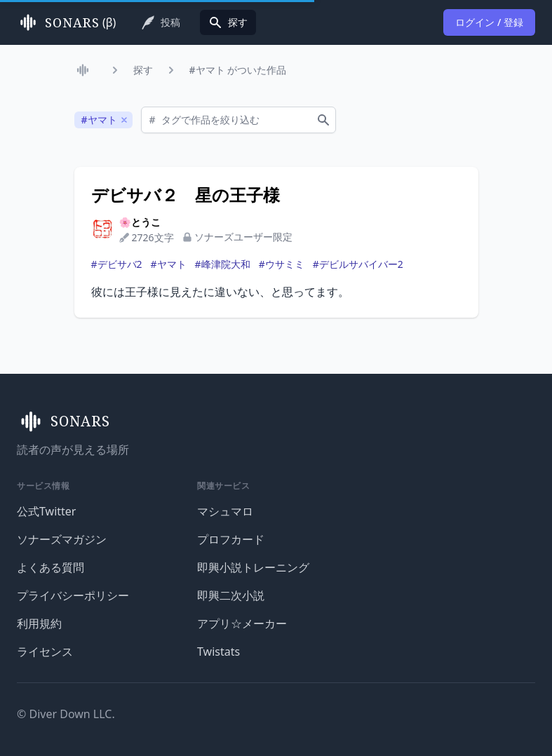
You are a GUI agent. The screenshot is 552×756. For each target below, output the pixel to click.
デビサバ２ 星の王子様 (186, 195)
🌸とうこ (140, 222)
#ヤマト (169, 264)
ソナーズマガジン (62, 539)
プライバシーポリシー (73, 595)
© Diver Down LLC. (66, 714)
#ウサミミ (282, 264)
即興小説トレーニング (253, 567)
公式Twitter (46, 511)
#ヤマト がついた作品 (238, 70)
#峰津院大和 (223, 264)
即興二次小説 (231, 595)
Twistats (218, 652)
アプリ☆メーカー (242, 623)
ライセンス (45, 652)
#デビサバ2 (117, 264)
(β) (66, 22)
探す (143, 70)
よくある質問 (51, 567)
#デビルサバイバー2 (358, 264)
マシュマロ (225, 511)
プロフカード (231, 539)
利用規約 (39, 623)
